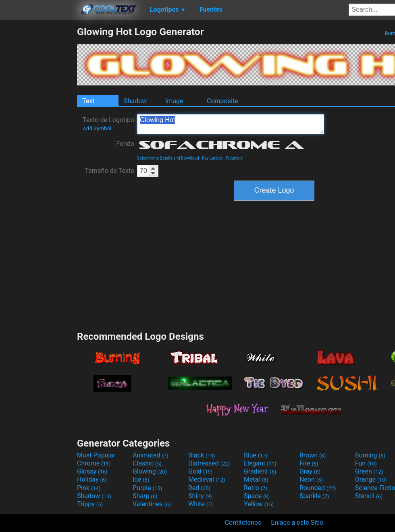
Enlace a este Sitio (297, 523)
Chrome (94, 463)
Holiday (92, 479)
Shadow (135, 101)
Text (88, 101)
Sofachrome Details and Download (168, 158)
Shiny (200, 496)
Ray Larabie (212, 158)
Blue (256, 455)
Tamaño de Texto (109, 171)
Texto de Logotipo (108, 124)
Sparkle (314, 496)
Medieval (207, 479)
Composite (222, 101)
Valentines (152, 504)
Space (257, 496)
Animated (151, 455)
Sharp (145, 496)
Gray (310, 471)
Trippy (90, 504)
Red (199, 488)
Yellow (259, 504)
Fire (309, 463)
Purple (147, 488)
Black (202, 455)
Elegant (260, 463)
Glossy (92, 471)
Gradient (260, 471)
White (201, 504)
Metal (256, 479)
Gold (201, 471)
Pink (89, 488)
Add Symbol (97, 128)
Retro (256, 488)
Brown (313, 455)
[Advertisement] (38, 147)
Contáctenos (243, 523)
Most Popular (96, 455)
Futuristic (235, 158)
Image (174, 101)
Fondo (125, 144)
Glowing (150, 471)
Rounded (318, 488)
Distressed (209, 463)
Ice (141, 479)
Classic (147, 463)
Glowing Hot (231, 124)
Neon (311, 479)
